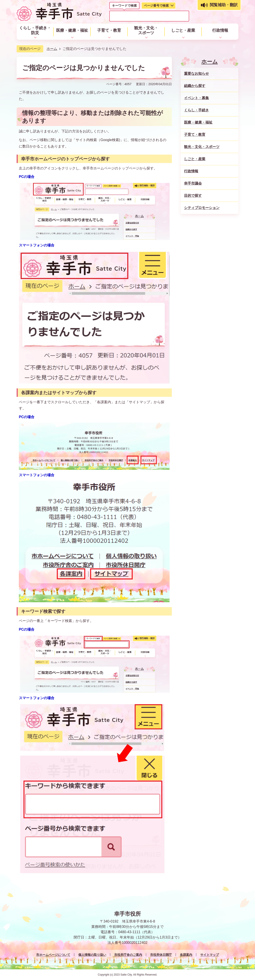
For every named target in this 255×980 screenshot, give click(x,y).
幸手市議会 (193, 183)
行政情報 (191, 171)
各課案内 (186, 955)
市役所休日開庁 (161, 955)
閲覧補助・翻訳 (224, 5)
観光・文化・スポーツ (202, 147)
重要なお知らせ (196, 74)
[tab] (124, 6)
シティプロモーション (202, 208)
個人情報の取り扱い (92, 955)
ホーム (52, 49)
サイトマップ (210, 955)
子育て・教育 (195, 135)
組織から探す (195, 86)
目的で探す (193, 196)
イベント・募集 (196, 98)
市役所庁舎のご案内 (128, 955)
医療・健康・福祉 (198, 122)
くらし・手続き (196, 110)
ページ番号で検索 (156, 6)
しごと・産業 (195, 159)
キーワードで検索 (124, 6)
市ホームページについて (53, 955)
